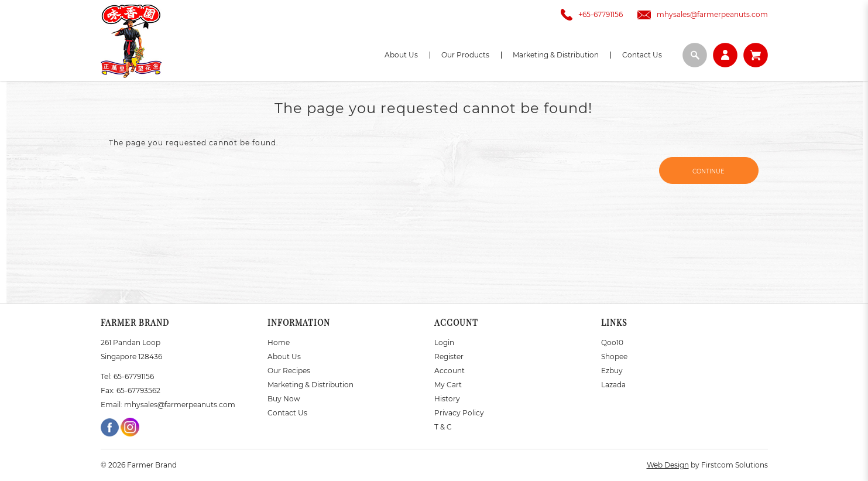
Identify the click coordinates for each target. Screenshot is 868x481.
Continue (709, 171)
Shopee (614, 357)
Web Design (668, 465)
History (447, 399)
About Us (284, 357)
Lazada (613, 385)
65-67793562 (138, 390)
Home (279, 342)
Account (450, 371)
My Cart (448, 385)
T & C (443, 427)
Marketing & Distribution (311, 385)
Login (444, 342)
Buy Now (284, 399)
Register (449, 357)
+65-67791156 (589, 15)
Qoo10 (612, 342)
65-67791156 (134, 376)
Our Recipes (289, 371)
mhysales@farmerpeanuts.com (700, 15)
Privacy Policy (459, 413)
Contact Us (287, 413)
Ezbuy (612, 371)
